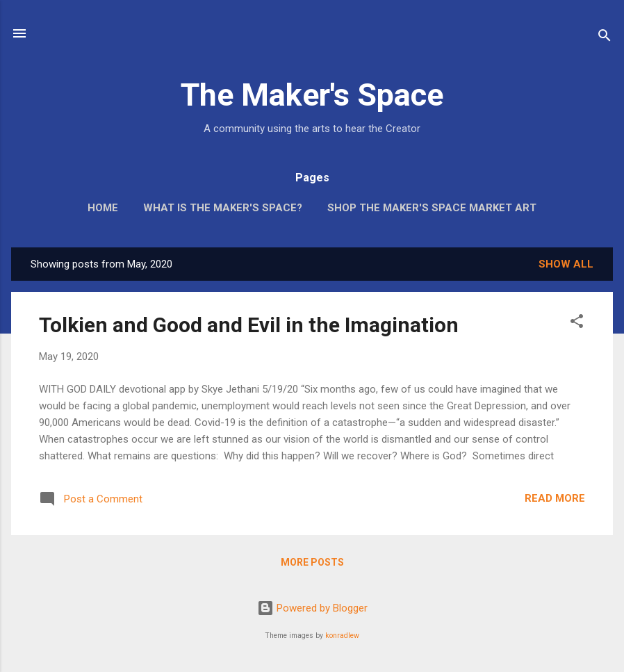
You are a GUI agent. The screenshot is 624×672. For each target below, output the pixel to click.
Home (103, 208)
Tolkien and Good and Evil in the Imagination (249, 325)
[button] (577, 323)
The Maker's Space (312, 95)
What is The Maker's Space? (223, 208)
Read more (555, 498)
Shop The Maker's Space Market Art (432, 208)
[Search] (605, 38)
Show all (566, 264)
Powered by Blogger (312, 608)
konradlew (342, 636)
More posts (312, 562)
